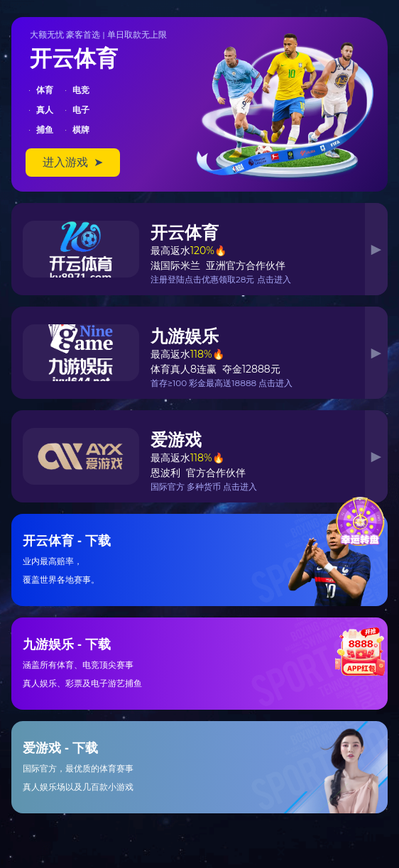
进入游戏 (73, 162)
